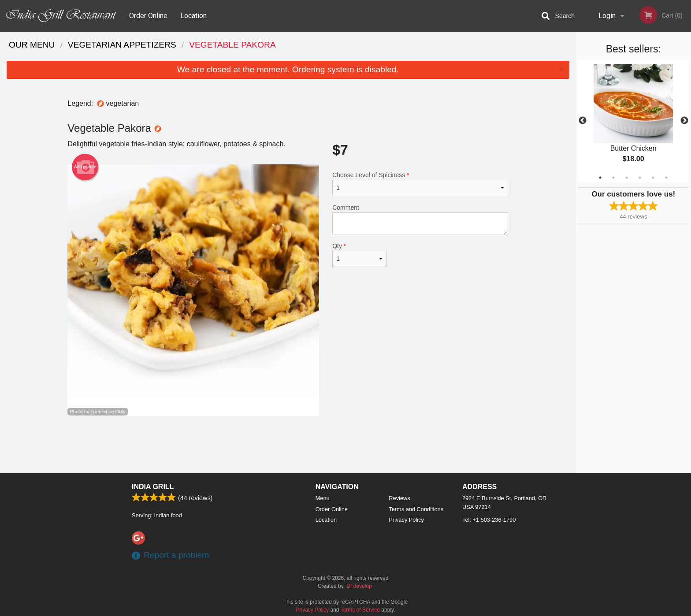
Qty (359, 255)
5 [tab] (653, 178)
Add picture (85, 167)
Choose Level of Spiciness (420, 184)
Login (607, 16)
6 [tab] (666, 178)
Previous (583, 121)
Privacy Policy (406, 520)
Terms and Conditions (416, 509)
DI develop (359, 586)
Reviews (399, 498)
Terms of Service (360, 610)
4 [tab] (640, 178)
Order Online (148, 16)
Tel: (489, 520)
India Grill (153, 487)
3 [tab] (627, 178)
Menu (323, 498)
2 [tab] (613, 178)
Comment (420, 219)
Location (193, 16)
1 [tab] (600, 178)
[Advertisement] (288, 445)
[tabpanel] (633, 121)
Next (684, 121)
